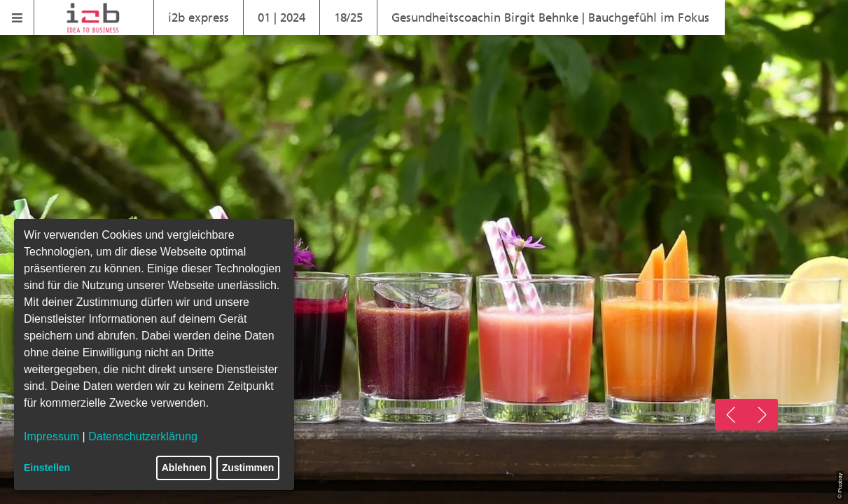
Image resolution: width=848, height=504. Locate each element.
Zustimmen (248, 468)
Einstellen (47, 468)
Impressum (51, 436)
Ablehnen (184, 468)
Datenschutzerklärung (143, 436)
